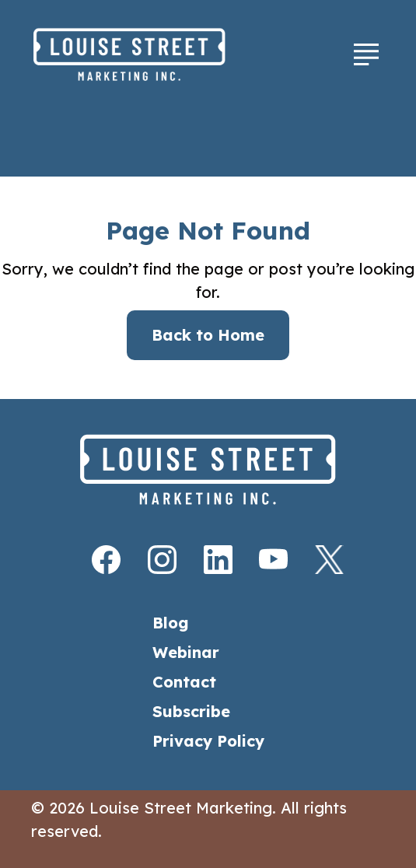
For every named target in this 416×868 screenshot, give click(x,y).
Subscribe (191, 711)
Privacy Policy (208, 741)
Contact (184, 682)
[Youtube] (264, 560)
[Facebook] (96, 560)
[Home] (162, 54)
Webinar (186, 652)
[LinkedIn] (208, 560)
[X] (320, 560)
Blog (171, 623)
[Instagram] (152, 560)
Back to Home (208, 335)
